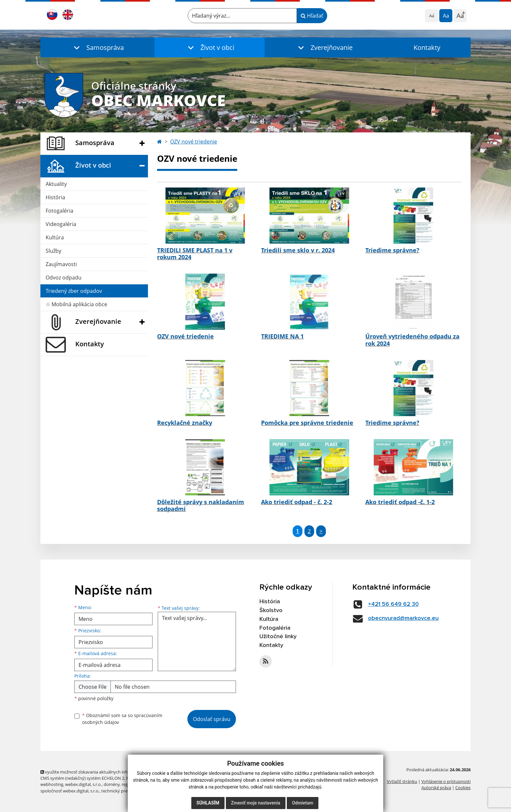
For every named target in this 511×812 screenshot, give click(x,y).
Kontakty (427, 47)
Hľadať (312, 16)
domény (112, 784)
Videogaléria (61, 224)
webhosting (52, 784)
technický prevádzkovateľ (126, 791)
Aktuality (56, 184)
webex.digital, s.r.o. (83, 784)
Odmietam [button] (303, 803)
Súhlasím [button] (208, 803)
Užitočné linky (278, 637)
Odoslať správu (212, 719)
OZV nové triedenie (194, 142)
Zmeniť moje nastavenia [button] (256, 803)
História (55, 197)
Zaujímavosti (61, 264)
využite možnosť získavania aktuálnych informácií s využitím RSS (105, 772)
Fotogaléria (59, 211)
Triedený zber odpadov (74, 291)
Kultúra (55, 237)
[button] (97, 47)
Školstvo (271, 610)
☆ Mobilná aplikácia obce (76, 304)
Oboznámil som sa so (122, 719)
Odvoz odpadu (64, 278)
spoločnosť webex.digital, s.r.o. (70, 791)
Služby (53, 251)
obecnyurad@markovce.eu (403, 618)
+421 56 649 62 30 (393, 604)
